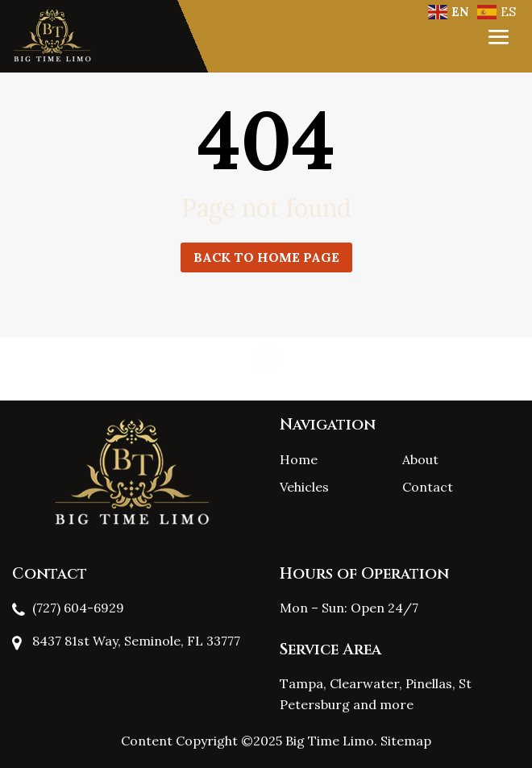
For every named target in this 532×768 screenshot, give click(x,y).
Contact (428, 487)
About (420, 459)
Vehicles (304, 487)
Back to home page (266, 257)
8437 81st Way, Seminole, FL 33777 (136, 641)
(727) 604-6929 (78, 608)
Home (299, 459)
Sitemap (406, 741)
